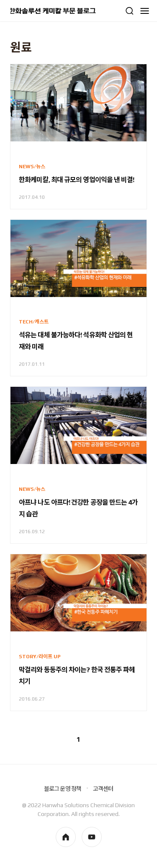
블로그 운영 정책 (63, 789)
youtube (92, 837)
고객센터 (103, 789)
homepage (66, 837)
